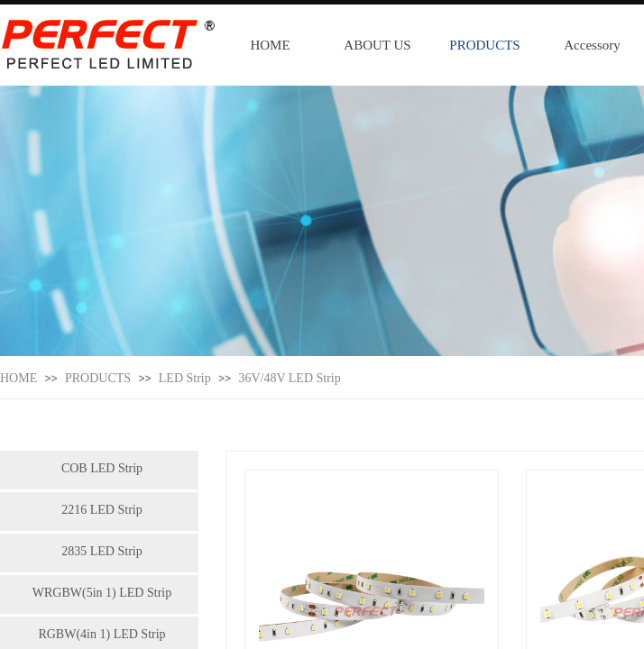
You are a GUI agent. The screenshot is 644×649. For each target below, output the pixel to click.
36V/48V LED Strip (289, 378)
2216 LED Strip (101, 510)
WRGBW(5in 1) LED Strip (102, 593)
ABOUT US (377, 45)
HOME (270, 45)
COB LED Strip (102, 468)
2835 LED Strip (101, 551)
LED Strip (185, 378)
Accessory (592, 45)
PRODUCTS (484, 45)
